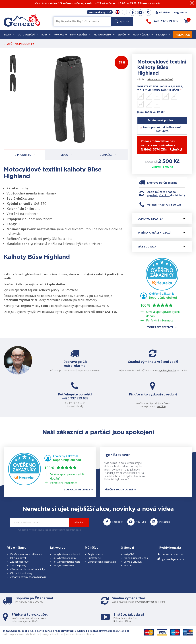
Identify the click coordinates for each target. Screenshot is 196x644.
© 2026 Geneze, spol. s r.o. (18, 631)
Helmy (9, 35)
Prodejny (163, 35)
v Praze (166, 403)
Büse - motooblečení (160, 79)
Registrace (181, 12)
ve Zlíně (161, 406)
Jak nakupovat (18, 558)
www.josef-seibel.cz (52, 634)
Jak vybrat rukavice (63, 565)
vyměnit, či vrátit (158, 195)
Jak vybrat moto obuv (65, 558)
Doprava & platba (161, 219)
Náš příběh (130, 554)
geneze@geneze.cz (173, 559)
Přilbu (117, 618)
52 (149, 97)
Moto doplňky (104, 35)
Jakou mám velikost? (151, 112)
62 (149, 104)
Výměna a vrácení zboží (161, 233)
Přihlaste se (94, 558)
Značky (124, 35)
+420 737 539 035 (170, 205)
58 (174, 97)
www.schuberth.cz (29, 634)
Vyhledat (122, 21)
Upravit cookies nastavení (102, 562)
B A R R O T (81, 631)
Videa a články (143, 35)
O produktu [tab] (24, 155)
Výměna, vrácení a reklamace (26, 554)
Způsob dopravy (19, 562)
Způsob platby (18, 565)
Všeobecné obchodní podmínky (27, 569)
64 (157, 104)
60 (141, 104)
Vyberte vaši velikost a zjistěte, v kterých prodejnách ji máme (160, 88)
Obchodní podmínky (21, 573)
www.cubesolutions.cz (115, 631)
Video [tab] (66, 155)
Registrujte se (95, 554)
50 (141, 97)
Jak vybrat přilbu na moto (67, 562)
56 (166, 97)
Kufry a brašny (80, 35)
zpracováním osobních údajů (66, 530)
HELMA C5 (183, 35)
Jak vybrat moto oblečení (66, 554)
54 (157, 97)
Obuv (128, 621)
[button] (187, 21)
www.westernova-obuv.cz (80, 634)
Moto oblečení (28, 35)
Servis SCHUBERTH (134, 562)
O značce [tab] (108, 155)
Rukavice (60, 35)
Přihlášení (163, 12)
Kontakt (128, 565)
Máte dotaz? (161, 246)
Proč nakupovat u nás (136, 558)
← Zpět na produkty (19, 44)
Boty (46, 35)
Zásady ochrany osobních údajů (28, 577)
